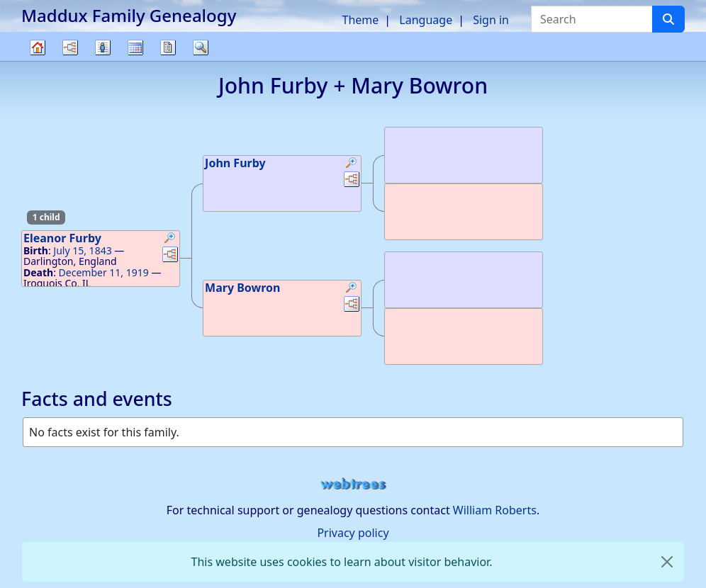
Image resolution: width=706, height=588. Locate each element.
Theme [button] (361, 20)
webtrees (353, 484)
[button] (170, 239)
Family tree (38, 61)
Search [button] (201, 47)
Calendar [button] (135, 47)
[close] (667, 562)
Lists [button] (103, 47)
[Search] (668, 19)
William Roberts (495, 510)
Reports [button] (168, 47)
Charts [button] (70, 47)
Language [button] (426, 20)
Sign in (491, 20)
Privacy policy (353, 533)
